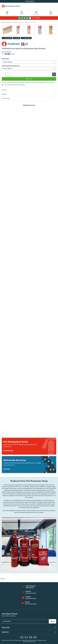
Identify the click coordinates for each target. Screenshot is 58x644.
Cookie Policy (32, 642)
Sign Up (52, 621)
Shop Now (7, 469)
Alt (45, 640)
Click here (22, 85)
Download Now (8, 451)
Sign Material (5, 59)
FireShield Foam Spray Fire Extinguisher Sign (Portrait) (24, 22)
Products (8, 22)
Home (3, 22)
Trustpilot (2, 579)
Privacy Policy (26, 642)
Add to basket (29, 79)
